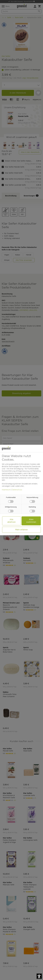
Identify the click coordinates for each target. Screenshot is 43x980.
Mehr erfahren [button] (21, 530)
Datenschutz (17, 490)
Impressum (6, 490)
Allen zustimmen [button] (31, 521)
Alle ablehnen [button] (11, 521)
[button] (39, 976)
